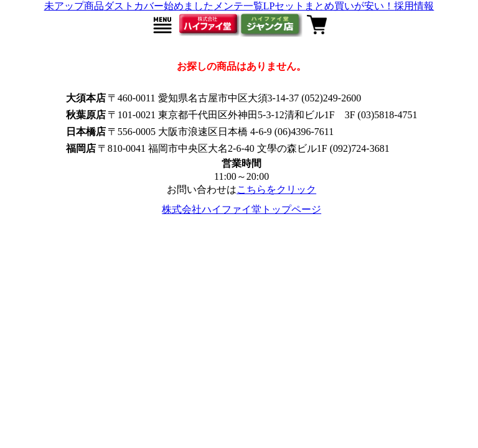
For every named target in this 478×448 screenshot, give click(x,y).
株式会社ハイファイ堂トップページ (241, 209)
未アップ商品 (74, 6)
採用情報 (414, 6)
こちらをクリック (276, 189)
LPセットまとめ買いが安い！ (329, 6)
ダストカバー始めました (159, 6)
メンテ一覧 (238, 6)
